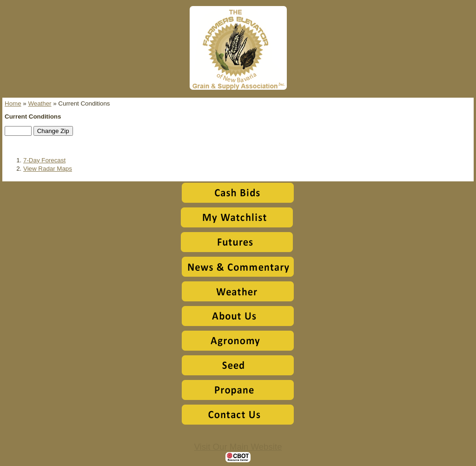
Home (13, 103)
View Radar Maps (48, 169)
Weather (40, 103)
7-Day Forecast (44, 160)
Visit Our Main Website (238, 447)
